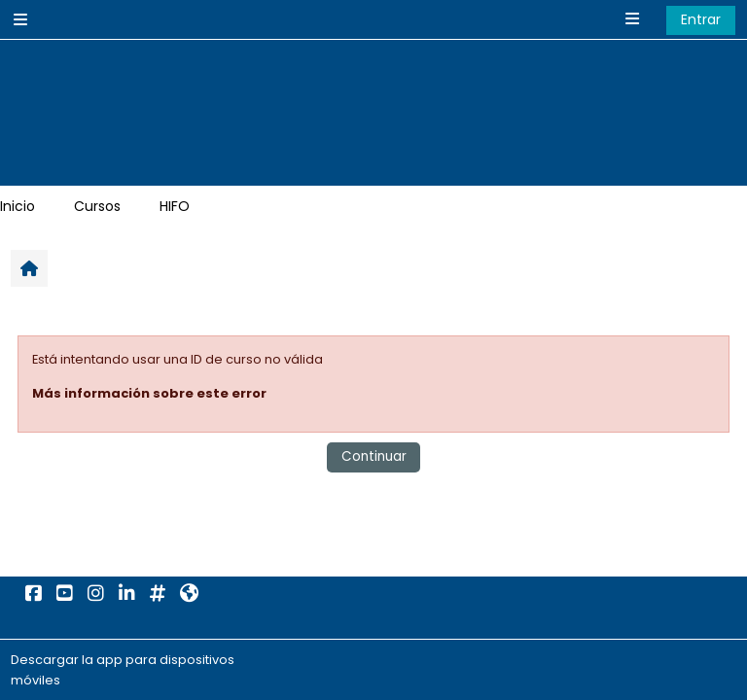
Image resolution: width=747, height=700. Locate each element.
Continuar (374, 456)
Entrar (701, 19)
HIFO (175, 206)
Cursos (97, 206)
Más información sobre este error (149, 393)
